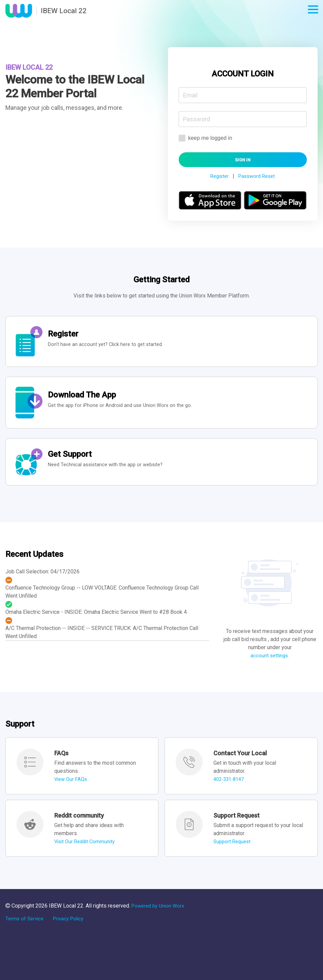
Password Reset (258, 178)
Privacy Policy (72, 929)
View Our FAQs (72, 790)
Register (218, 178)
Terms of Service (26, 929)
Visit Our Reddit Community (87, 852)
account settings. (270, 666)
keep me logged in (205, 138)
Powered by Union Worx (160, 916)
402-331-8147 (231, 790)
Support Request (233, 852)
